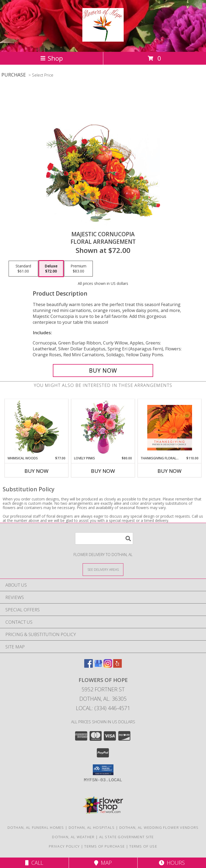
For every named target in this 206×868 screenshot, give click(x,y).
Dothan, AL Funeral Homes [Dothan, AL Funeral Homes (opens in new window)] (36, 827)
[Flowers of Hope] (103, 39)
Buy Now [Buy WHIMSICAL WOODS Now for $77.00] (36, 471)
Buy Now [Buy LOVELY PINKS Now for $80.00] (103, 471)
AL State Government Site (127, 837)
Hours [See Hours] (172, 863)
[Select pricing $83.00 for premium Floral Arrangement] (78, 269)
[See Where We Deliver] (103, 569)
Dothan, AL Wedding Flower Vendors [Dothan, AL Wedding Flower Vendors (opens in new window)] (159, 827)
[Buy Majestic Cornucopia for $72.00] (103, 371)
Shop (51, 58)
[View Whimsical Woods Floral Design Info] (37, 427)
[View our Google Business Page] (98, 666)
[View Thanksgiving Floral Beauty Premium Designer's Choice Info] (170, 428)
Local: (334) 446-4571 (103, 708)
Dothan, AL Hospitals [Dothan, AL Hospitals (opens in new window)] (92, 827)
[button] (103, 770)
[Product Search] (104, 538)
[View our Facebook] (89, 666)
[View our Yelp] (117, 666)
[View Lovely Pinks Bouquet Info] (103, 428)
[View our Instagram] (108, 666)
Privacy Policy (64, 846)
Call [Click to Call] (34, 863)
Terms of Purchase (104, 846)
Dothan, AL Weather (73, 837)
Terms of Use (143, 846)
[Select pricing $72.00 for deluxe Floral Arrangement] (51, 269)
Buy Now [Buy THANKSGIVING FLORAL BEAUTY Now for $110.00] (170, 471)
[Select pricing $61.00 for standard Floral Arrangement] (23, 269)
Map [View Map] (103, 863)
